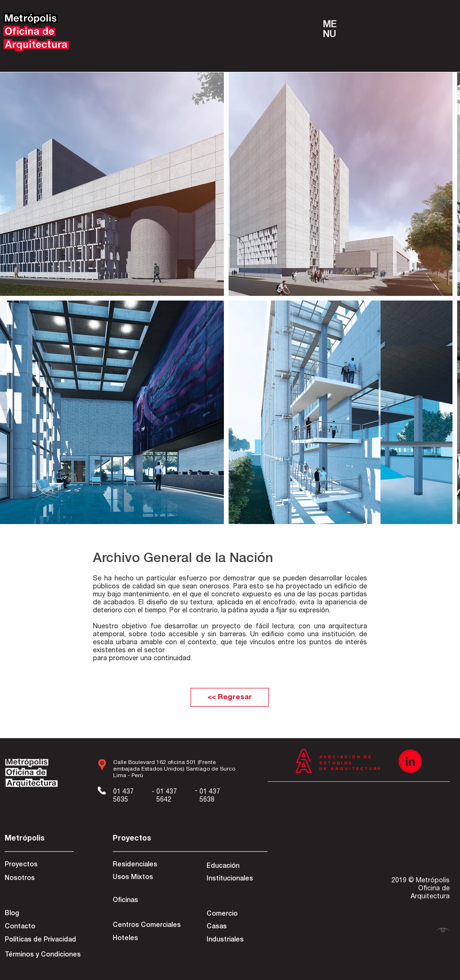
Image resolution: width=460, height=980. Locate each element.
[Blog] (38, 914)
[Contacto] (38, 927)
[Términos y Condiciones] (43, 956)
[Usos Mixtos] (146, 878)
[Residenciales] (146, 865)
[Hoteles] (146, 939)
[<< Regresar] (230, 697)
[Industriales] (236, 941)
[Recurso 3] (410, 761)
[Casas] (236, 927)
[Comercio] (236, 915)
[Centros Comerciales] (147, 926)
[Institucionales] (236, 880)
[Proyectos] (38, 865)
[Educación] (236, 867)
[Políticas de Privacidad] (40, 941)
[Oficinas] (146, 901)
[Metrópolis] (38, 839)
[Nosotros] (38, 879)
